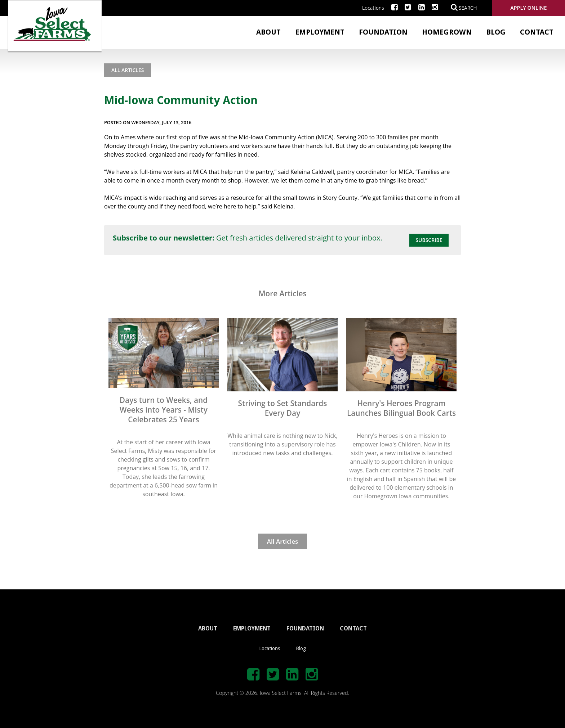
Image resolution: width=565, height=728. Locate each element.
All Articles (128, 70)
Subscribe (429, 240)
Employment (320, 32)
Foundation (383, 32)
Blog (496, 32)
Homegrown (447, 32)
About (268, 32)
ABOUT (208, 628)
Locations (373, 8)
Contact (537, 32)
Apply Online (528, 8)
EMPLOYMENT (252, 628)
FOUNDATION (305, 628)
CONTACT (353, 628)
